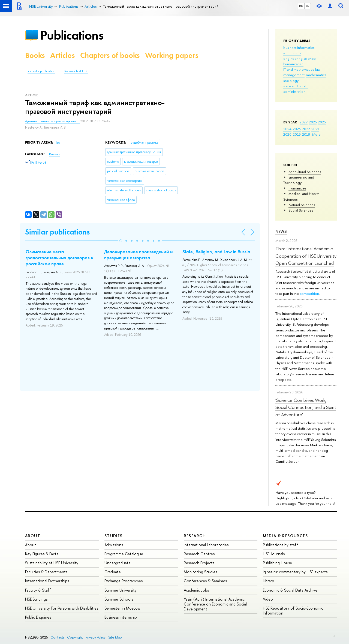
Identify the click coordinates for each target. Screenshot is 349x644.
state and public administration (296, 89)
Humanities (297, 188)
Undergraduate (118, 563)
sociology (291, 81)
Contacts (57, 637)
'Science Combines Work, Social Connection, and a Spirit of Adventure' (306, 407)
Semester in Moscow (122, 608)
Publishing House (277, 563)
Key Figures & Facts (42, 554)
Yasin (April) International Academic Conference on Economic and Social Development (215, 604)
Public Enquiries (38, 617)
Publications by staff (280, 545)
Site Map (115, 637)
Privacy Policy (96, 637)
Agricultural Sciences (305, 172)
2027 (304, 122)
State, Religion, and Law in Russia (216, 252)
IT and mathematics (299, 69)
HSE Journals (274, 554)
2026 (313, 122)
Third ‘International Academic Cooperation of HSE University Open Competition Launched (306, 256)
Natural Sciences (302, 205)
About (33, 536)
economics (292, 53)
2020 (287, 134)
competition (309, 293)
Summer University (121, 590)
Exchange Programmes (124, 581)
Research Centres (199, 554)
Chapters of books (110, 55)
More (316, 134)
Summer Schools (119, 599)
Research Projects (199, 563)
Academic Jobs (196, 590)
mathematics (316, 75)
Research (195, 536)
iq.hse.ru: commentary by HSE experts (295, 572)
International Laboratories (206, 545)
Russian (54, 154)
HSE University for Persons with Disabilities (62, 608)
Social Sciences (301, 210)
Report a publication (41, 71)
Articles (62, 55)
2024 (287, 129)
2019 (297, 134)
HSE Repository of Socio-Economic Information (293, 611)
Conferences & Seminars (205, 581)
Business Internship (121, 617)
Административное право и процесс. (53, 121)
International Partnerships (47, 581)
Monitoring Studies (200, 572)
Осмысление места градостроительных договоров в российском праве (59, 258)
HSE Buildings (36, 599)
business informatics (299, 48)
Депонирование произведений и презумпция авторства (139, 255)
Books (35, 55)
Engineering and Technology (299, 180)
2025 (322, 122)
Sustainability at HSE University (52, 563)
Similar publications (57, 232)
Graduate (113, 572)
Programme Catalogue (124, 554)
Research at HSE (76, 71)
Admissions (114, 545)
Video (268, 599)
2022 (306, 129)
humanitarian (293, 64)
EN (308, 6)
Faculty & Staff (38, 590)
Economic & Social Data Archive (290, 590)
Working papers (172, 55)
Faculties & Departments (46, 572)
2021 (315, 129)
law (318, 69)
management (294, 75)
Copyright (75, 637)
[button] (121, 241)
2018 (306, 134)
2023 (297, 129)
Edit (334, 636)
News (281, 231)
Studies (114, 536)
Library (268, 581)
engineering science (300, 58)
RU (301, 6)
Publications (72, 35)
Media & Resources (285, 536)
